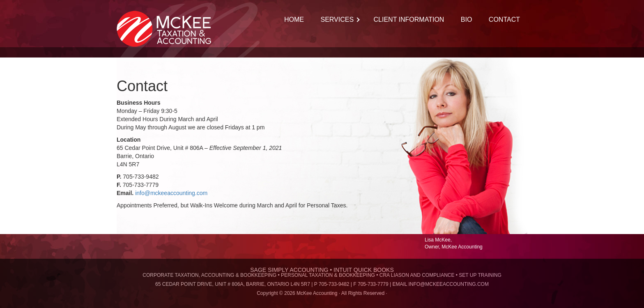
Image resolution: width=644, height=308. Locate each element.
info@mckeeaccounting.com (171, 193)
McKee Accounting (168, 29)
